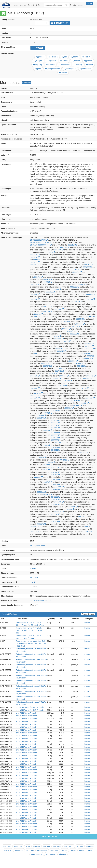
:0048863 (69, 509)
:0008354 (38, 317)
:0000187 (72, 245)
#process (7, 846)
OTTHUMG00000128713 (41, 600)
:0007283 (59, 309)
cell (64, 57)
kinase (64, 61)
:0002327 (38, 260)
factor (90, 65)
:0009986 (74, 334)
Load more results (48, 836)
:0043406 (48, 470)
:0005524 (35, 284)
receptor (38, 61)
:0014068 (66, 341)
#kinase (80, 846)
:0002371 (35, 262)
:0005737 (75, 287)
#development (37, 854)
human (63, 73)
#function (30, 850)
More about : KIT (44, 546)
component (64, 65)
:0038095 (55, 440)
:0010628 (56, 336)
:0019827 (35, 398)
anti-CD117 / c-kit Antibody (26, 713)
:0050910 (55, 514)
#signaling (19, 850)
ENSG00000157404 (39, 240)
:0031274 (41, 418)
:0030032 (84, 403)
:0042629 (65, 460)
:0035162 (55, 428)
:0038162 (48, 445)
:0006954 (35, 299)
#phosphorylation (86, 850)
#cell (28, 846)
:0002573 (89, 265)
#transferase (51, 854)
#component (42, 850)
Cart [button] (39, 5)
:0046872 (67, 381)
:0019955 (57, 378)
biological (53, 57)
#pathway (54, 850)
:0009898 (68, 331)
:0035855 (55, 435)
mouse (87, 649)
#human (62, 854)
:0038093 (55, 438)
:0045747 (48, 482)
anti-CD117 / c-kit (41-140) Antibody (30, 707)
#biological (18, 846)
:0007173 (48, 307)
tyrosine (76, 61)
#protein (47, 846)
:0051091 (83, 517)
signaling (38, 65)
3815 (33, 582)
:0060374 (41, 524)
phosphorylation (53, 69)
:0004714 (77, 272)
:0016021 (89, 344)
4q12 (33, 568)
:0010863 (59, 339)
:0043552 (38, 477)
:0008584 (80, 324)
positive (88, 61)
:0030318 (48, 413)
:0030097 (78, 406)
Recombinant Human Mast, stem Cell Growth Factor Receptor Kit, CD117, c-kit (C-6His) (31, 643)
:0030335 (41, 415)
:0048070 (55, 499)
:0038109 (59, 443)
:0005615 (82, 284)
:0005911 (50, 292)
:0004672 (87, 267)
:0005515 (48, 282)
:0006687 (91, 294)
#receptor (57, 846)
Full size (89, 3)
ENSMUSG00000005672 (41, 245)
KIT (33, 546)
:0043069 (48, 465)
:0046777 (59, 487)
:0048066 (55, 497)
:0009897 (66, 329)
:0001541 (65, 247)
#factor (64, 850)
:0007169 (77, 302)
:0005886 (56, 289)
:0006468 (35, 294)
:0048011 (41, 492)
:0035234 (48, 430)
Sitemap (23, 5)
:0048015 (48, 494)
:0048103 (59, 502)
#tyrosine (90, 846)
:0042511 (55, 450)
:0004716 (38, 277)
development (70, 69)
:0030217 (69, 408)
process (40, 57)
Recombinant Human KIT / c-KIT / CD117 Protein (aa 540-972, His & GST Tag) (31, 630)
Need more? (27, 83)
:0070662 (35, 527)
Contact (31, 5)
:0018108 (38, 393)
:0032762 (55, 423)
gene (38, 69)
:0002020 (50, 252)
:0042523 (41, 457)
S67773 (34, 578)
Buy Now (60, 23)
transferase (86, 69)
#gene (73, 850)
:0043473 (55, 475)
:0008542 (81, 319)
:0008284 (38, 314)
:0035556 (55, 433)
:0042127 (55, 448)
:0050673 (59, 512)
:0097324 (35, 532)
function (51, 65)
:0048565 (73, 507)
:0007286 (48, 312)
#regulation (69, 846)
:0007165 (90, 299)
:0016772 (89, 346)
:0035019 (55, 425)
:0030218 (55, 410)
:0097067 (89, 527)
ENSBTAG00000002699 (41, 242)
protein (86, 57)
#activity (37, 846)
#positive (8, 850)
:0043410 (55, 472)
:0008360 (90, 317)
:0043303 (55, 467)
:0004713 (76, 270)
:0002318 (35, 255)
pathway (78, 65)
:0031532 (55, 420)
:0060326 (55, 522)
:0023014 (75, 401)
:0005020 (48, 279)
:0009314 (76, 326)
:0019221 (35, 396)
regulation (51, 61)
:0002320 (35, 257)
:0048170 (55, 504)
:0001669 (59, 250)
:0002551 (35, 265)
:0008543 (65, 321)
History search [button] (77, 5)
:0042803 (88, 378)
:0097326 (89, 532)
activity (75, 57)
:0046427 (55, 485)
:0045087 (55, 480)
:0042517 (84, 452)
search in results (88, 614)
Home (15, 5)
